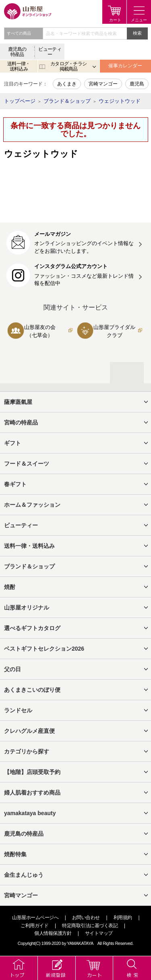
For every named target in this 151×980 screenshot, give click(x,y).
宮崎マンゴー (103, 84)
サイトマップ (99, 933)
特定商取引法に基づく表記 (90, 926)
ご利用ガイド (34, 926)
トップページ (20, 101)
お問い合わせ (86, 918)
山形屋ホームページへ (35, 918)
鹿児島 (137, 84)
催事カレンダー (125, 66)
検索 (137, 33)
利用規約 (123, 918)
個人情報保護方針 (53, 933)
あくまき (67, 84)
